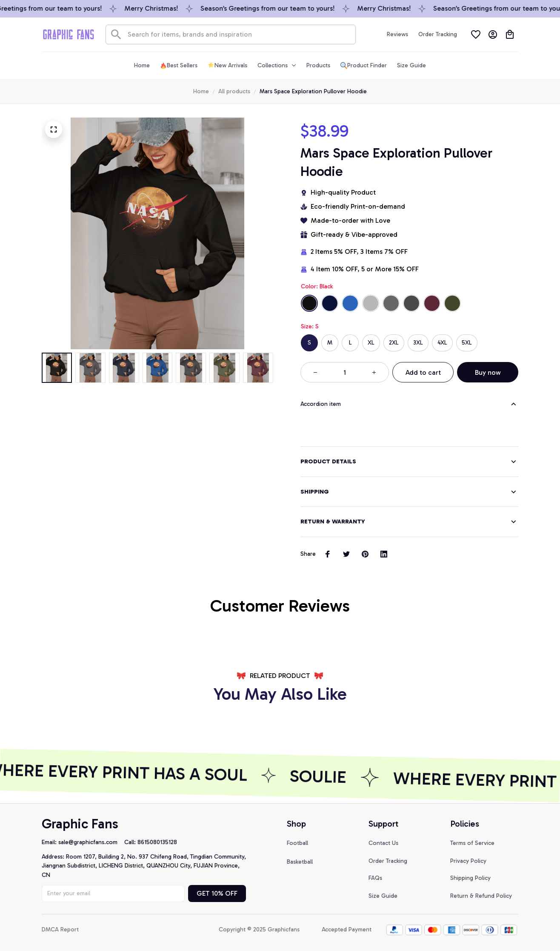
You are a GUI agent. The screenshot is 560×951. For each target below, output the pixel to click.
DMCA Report (60, 929)
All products (234, 91)
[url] (91, 842)
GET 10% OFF (217, 892)
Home (201, 91)
